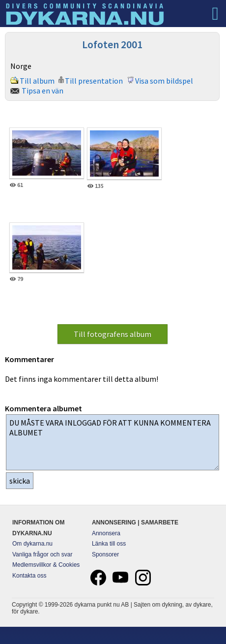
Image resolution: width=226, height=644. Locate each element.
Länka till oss (109, 544)
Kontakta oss (29, 576)
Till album (37, 81)
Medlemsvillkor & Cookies (46, 565)
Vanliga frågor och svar (42, 554)
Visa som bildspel (164, 81)
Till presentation (94, 81)
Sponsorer (105, 554)
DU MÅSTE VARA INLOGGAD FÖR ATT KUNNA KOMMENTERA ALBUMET (113, 442)
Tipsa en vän (42, 91)
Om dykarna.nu (32, 544)
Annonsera (106, 533)
